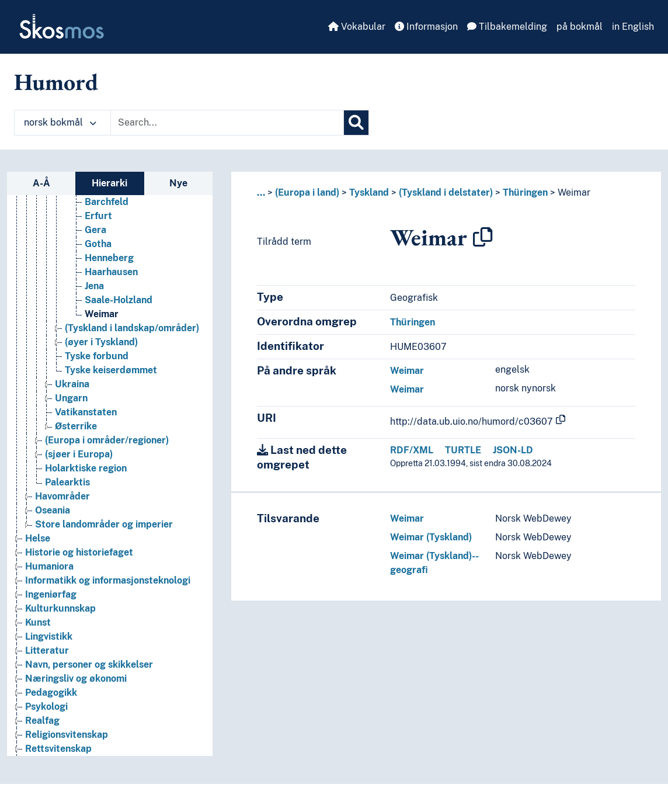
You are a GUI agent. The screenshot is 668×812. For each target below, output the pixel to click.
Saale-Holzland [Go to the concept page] (119, 305)
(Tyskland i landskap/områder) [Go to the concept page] (132, 333)
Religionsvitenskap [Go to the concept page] (67, 739)
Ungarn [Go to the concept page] (71, 403)
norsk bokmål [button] (60, 122)
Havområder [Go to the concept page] (62, 501)
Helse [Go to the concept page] (38, 543)
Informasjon (426, 27)
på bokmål (580, 27)
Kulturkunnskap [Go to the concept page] (60, 613)
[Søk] (356, 123)
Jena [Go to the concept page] (94, 291)
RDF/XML (412, 450)
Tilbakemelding (507, 27)
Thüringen (525, 192)
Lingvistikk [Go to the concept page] (49, 641)
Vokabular (357, 27)
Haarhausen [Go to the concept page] (111, 277)
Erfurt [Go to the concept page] (98, 221)
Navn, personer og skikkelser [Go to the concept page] (89, 669)
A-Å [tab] (41, 183)
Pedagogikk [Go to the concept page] (51, 697)
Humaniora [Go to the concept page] (49, 571)
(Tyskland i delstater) (446, 192)
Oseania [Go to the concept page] (53, 515)
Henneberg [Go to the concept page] (109, 263)
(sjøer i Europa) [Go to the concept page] (79, 459)
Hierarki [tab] (109, 183)
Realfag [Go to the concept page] (42, 725)
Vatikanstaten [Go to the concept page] (86, 417)
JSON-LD (513, 450)
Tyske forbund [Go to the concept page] (97, 361)
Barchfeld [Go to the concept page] (107, 207)
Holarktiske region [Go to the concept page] (86, 473)
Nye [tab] (178, 183)
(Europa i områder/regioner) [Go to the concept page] (107, 445)
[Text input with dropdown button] (227, 123)
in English (633, 27)
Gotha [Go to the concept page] (98, 249)
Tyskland (369, 192)
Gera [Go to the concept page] (95, 235)
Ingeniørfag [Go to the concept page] (51, 599)
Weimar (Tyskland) (431, 537)
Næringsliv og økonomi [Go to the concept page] (76, 683)
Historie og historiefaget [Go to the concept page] (79, 557)
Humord (56, 82)
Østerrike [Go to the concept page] (76, 431)
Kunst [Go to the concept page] (38, 627)
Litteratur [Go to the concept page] (47, 655)
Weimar (574, 192)
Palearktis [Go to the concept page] (67, 487)
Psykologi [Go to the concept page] (46, 711)
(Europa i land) (307, 192)
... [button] (261, 192)
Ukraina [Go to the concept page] (72, 389)
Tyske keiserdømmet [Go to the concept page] (111, 375)
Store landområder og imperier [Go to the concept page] (104, 529)
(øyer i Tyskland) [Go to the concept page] (101, 347)
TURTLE (463, 450)
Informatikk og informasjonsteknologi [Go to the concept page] (108, 585)
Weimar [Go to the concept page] (102, 319)
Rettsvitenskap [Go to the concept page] (58, 753)
